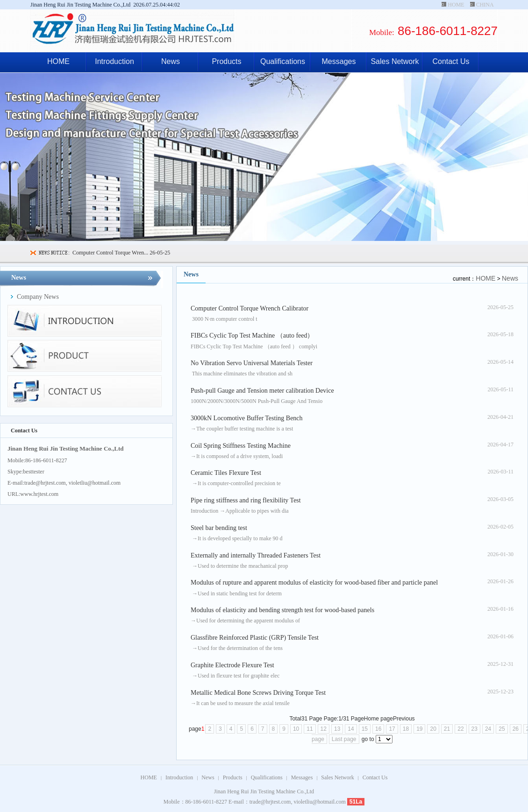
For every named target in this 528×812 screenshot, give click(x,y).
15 (365, 729)
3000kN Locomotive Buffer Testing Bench (247, 418)
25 (502, 729)
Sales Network (395, 61)
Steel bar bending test (219, 528)
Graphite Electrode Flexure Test (232, 665)
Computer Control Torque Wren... (110, 253)
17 (392, 729)
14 (351, 729)
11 (310, 729)
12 (324, 729)
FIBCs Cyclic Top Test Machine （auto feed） (252, 335)
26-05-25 (159, 253)
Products (226, 61)
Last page (344, 739)
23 (474, 729)
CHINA (485, 5)
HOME (456, 5)
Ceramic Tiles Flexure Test (226, 473)
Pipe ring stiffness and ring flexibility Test (246, 500)
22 (460, 729)
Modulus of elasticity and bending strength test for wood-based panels (282, 610)
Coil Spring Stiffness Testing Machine (241, 446)
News (171, 61)
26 (516, 729)
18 (406, 729)
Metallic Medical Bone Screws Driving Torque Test (258, 693)
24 (488, 729)
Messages (339, 61)
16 (378, 729)
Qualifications (283, 61)
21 (447, 729)
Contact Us (451, 61)
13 (337, 729)
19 (419, 729)
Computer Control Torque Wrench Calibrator (250, 308)
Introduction (114, 61)
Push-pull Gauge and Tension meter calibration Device (262, 391)
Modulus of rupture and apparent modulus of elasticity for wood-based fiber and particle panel (314, 583)
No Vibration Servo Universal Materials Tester (252, 363)
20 (433, 729)
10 (296, 729)
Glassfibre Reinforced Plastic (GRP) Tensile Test (255, 638)
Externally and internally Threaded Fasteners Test (256, 555)
